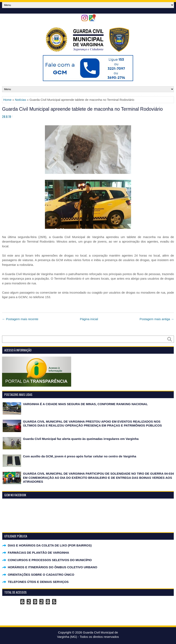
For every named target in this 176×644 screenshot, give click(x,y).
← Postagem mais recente (20, 319)
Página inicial (89, 319)
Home (7, 100)
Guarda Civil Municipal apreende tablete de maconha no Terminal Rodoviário (82, 109)
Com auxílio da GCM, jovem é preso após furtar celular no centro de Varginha (80, 456)
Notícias (21, 100)
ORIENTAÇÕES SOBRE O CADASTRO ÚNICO (41, 575)
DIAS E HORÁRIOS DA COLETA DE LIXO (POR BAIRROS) (50, 545)
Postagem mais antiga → (157, 319)
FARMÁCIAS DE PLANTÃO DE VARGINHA (38, 553)
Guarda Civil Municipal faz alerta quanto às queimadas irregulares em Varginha (81, 439)
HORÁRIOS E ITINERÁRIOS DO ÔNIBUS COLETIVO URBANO (53, 567)
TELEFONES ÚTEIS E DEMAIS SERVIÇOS (38, 582)
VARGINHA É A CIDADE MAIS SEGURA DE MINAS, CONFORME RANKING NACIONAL (85, 404)
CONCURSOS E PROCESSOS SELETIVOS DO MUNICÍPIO (50, 560)
